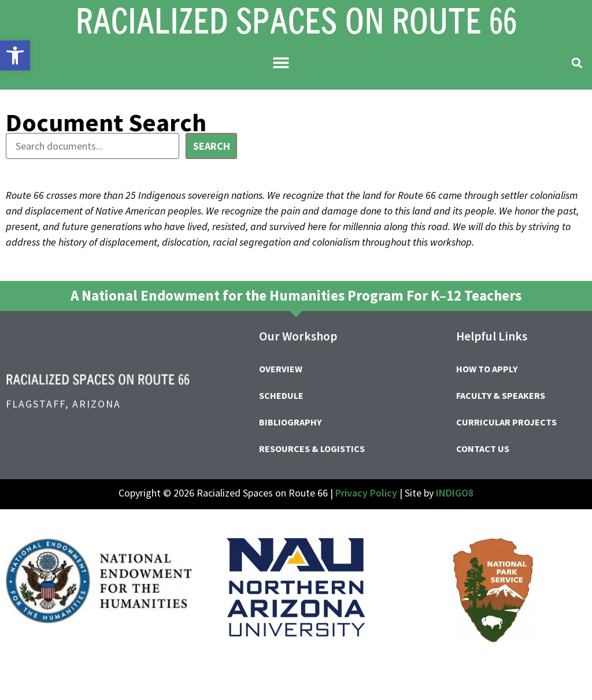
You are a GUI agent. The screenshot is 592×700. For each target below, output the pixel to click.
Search (212, 146)
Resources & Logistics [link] (312, 449)
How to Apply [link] (487, 369)
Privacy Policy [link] (366, 493)
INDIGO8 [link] (455, 493)
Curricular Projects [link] (506, 422)
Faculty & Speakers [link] (501, 395)
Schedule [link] (281, 395)
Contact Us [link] (483, 449)
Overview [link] (281, 369)
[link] (15, 55)
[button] (281, 62)
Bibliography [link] (290, 422)
